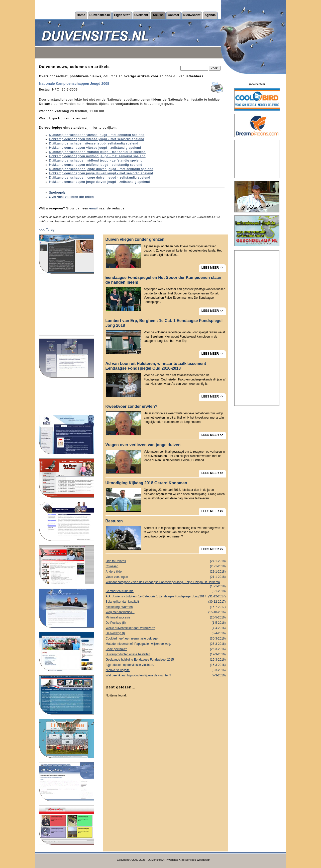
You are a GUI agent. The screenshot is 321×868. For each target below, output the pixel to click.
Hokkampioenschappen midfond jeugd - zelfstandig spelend (96, 165)
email (94, 208)
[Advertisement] (67, 308)
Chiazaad (166, 566)
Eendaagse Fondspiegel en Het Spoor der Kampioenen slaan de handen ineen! (163, 280)
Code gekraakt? (166, 649)
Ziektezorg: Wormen (166, 607)
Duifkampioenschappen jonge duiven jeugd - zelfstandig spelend (100, 178)
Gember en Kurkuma (166, 591)
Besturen (114, 521)
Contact (174, 15)
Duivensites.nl (100, 15)
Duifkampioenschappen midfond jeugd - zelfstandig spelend (96, 161)
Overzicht (141, 15)
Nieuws (158, 15)
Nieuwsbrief (192, 15)
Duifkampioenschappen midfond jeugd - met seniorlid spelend (97, 152)
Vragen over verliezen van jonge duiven (143, 445)
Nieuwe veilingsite (166, 670)
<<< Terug (47, 230)
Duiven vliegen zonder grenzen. (136, 239)
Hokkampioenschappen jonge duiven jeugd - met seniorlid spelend (101, 173)
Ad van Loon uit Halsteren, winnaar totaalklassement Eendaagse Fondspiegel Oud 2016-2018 (156, 366)
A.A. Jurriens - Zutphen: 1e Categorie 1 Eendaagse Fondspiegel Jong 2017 (166, 597)
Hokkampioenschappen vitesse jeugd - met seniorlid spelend (97, 139)
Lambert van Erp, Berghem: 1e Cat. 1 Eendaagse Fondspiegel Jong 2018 (164, 323)
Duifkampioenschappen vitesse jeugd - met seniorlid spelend (97, 135)
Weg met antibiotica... (166, 612)
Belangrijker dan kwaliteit (166, 602)
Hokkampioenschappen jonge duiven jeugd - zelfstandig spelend (100, 182)
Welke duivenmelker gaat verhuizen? (166, 628)
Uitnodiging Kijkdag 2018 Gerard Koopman (146, 483)
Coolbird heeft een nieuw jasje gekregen (166, 639)
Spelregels (58, 193)
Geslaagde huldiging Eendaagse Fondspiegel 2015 (166, 660)
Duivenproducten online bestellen (166, 654)
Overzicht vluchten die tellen (72, 197)
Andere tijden (166, 572)
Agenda (210, 15)
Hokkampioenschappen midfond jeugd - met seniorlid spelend (97, 156)
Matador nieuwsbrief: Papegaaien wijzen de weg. (166, 644)
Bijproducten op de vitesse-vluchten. (166, 665)
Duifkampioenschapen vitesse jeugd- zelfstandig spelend (94, 143)
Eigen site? (122, 15)
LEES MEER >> (212, 268)
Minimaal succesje (166, 618)
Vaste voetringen (166, 577)
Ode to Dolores (166, 561)
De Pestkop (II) (166, 623)
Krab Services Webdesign (194, 860)
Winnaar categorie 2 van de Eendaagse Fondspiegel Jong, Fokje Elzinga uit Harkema (166, 583)
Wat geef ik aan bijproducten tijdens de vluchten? (166, 676)
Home (81, 15)
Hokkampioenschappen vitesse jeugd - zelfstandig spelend (95, 148)
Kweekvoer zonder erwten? (131, 406)
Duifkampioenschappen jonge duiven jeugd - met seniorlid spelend (101, 169)
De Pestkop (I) (166, 633)
